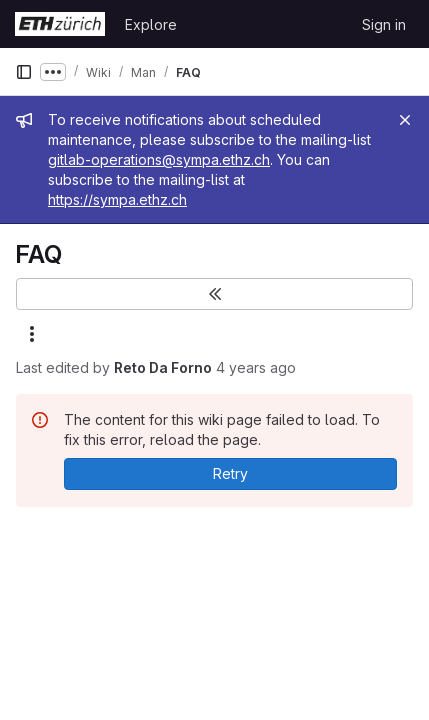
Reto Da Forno (163, 367)
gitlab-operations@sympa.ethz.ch (159, 159)
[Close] (405, 120)
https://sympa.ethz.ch (117, 199)
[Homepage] (60, 24)
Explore (151, 24)
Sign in (384, 24)
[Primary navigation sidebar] (24, 72)
